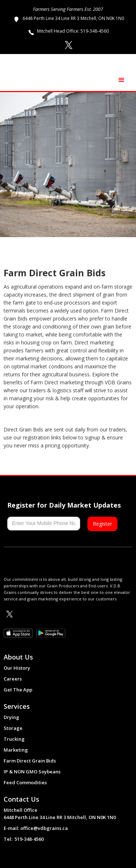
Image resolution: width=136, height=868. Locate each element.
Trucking (14, 739)
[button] (121, 80)
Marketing (16, 750)
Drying (11, 717)
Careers (13, 679)
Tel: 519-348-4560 (24, 839)
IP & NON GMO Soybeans (32, 772)
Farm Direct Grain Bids (30, 761)
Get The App (18, 690)
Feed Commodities (25, 782)
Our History (17, 668)
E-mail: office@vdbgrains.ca (36, 828)
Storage (13, 728)
